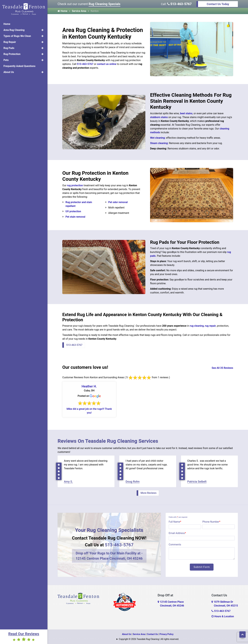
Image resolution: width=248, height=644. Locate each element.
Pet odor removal (118, 202)
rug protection (75, 185)
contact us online (107, 64)
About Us (9, 72)
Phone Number (211, 522)
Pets (6, 60)
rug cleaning (197, 326)
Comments (175, 545)
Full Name (175, 522)
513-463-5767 (179, 4)
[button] (42, 30)
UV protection (73, 211)
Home (7, 24)
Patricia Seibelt (197, 482)
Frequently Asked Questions (19, 66)
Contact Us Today (218, 4)
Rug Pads (9, 48)
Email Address (177, 533)
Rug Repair (10, 42)
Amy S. (68, 482)
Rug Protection (12, 54)
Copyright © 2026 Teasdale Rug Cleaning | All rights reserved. (149, 639)
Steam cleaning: (159, 143)
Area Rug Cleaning (14, 30)
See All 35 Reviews (222, 368)
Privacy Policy (167, 634)
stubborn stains (159, 117)
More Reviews (149, 493)
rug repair (210, 326)
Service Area (79, 11)
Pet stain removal (75, 217)
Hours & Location (223, 616)
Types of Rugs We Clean (17, 36)
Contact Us (152, 634)
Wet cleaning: (158, 138)
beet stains (186, 113)
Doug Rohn (133, 482)
